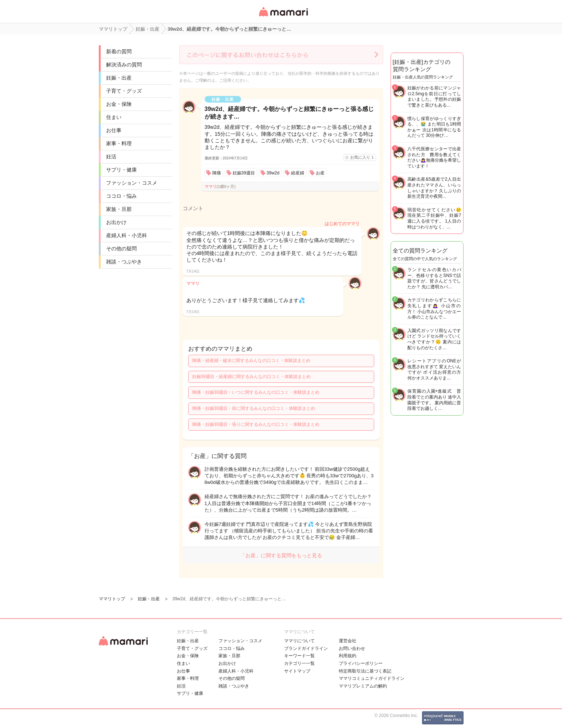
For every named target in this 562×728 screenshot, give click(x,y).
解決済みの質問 (124, 65)
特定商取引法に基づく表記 (365, 671)
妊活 (111, 157)
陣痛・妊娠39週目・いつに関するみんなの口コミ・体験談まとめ (256, 392)
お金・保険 (119, 104)
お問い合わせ (352, 648)
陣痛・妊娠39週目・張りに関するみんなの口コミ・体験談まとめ (256, 424)
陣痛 (217, 173)
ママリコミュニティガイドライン (372, 678)
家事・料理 (119, 143)
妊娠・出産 (119, 78)
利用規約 (348, 656)
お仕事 (114, 130)
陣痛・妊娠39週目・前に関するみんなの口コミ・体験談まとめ (254, 408)
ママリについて (299, 641)
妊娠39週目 (244, 173)
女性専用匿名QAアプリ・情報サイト (283, 17)
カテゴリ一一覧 (299, 663)
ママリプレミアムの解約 (363, 686)
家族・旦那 (119, 209)
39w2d (273, 173)
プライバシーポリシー (361, 663)
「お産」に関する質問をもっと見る (281, 555)
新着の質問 (119, 51)
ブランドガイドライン (306, 648)
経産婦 (298, 173)
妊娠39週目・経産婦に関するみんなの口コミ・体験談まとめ (251, 377)
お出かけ (116, 222)
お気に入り (362, 157)
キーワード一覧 (299, 656)
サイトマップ (297, 671)
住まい (114, 117)
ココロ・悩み (121, 196)
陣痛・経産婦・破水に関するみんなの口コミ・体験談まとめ (251, 361)
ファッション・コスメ (132, 183)
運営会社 (348, 641)
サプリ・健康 (121, 170)
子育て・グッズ (124, 91)
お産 (320, 173)
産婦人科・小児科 (127, 235)
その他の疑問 (121, 249)
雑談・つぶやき (124, 262)
